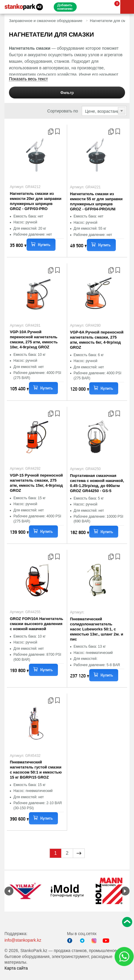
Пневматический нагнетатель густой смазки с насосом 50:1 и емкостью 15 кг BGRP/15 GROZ (36, 770)
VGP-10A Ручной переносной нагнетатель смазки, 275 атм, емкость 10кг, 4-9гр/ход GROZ (34, 339)
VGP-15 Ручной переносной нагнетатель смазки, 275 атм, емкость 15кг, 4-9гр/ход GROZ (36, 483)
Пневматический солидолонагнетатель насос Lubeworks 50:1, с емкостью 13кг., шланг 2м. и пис (97, 629)
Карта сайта (16, 968)
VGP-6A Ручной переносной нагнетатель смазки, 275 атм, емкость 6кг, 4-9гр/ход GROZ (97, 340)
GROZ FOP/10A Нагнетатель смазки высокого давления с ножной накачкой (37, 624)
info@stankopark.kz (23, 940)
